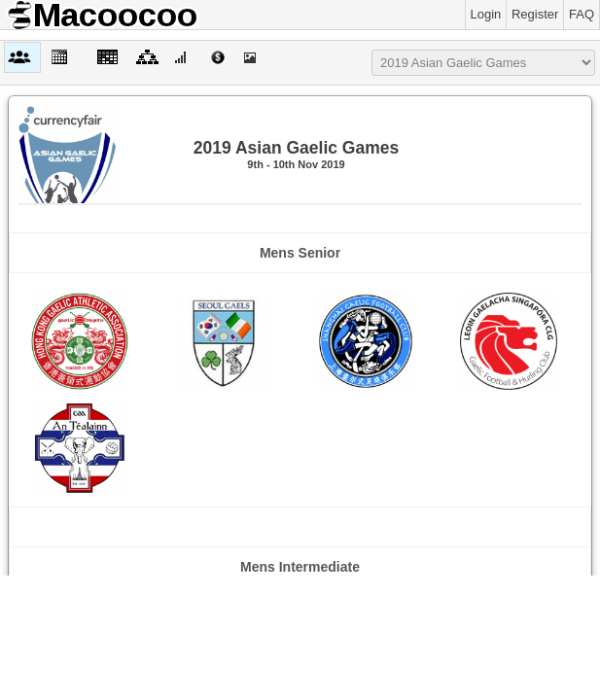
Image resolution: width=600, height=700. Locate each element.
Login (486, 14)
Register (535, 14)
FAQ (582, 14)
